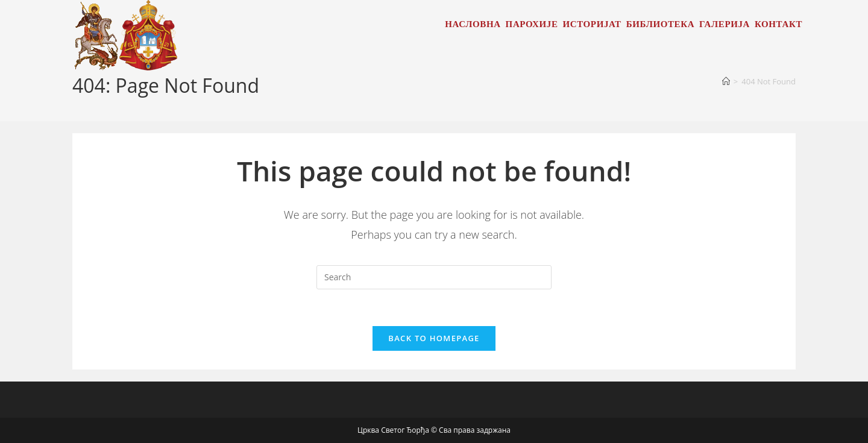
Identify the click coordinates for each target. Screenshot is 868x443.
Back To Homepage (434, 338)
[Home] (726, 81)
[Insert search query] (434, 277)
